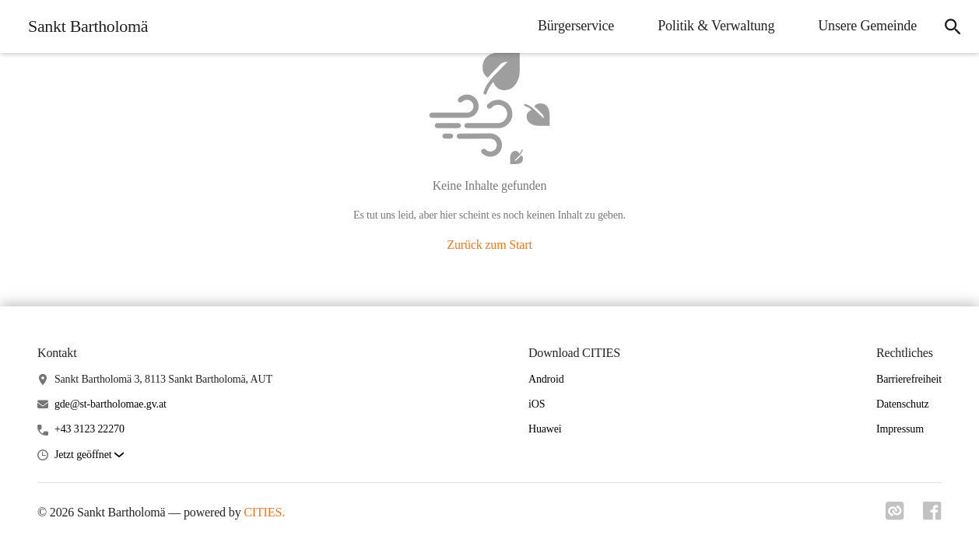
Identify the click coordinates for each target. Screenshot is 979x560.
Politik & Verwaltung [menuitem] (716, 26)
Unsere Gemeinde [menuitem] (867, 26)
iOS (537, 404)
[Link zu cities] (895, 516)
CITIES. (264, 512)
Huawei (545, 429)
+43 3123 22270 (89, 429)
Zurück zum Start (489, 245)
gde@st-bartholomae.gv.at (111, 404)
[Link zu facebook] (932, 516)
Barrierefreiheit (909, 379)
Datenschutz (903, 404)
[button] (89, 455)
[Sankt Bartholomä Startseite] (83, 26)
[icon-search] (953, 26)
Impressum (900, 429)
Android (546, 379)
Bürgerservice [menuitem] (576, 26)
